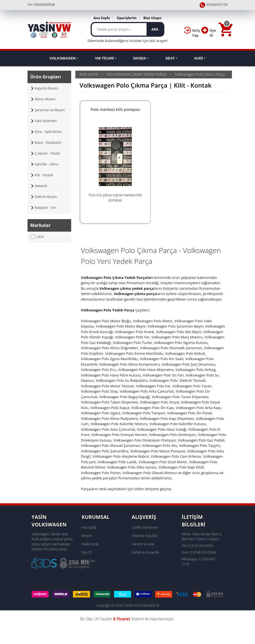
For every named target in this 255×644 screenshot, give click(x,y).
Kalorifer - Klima (47, 164)
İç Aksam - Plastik (48, 153)
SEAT (170, 58)
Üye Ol (87, 552)
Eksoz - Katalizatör (48, 143)
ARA (155, 29)
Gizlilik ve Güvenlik (145, 552)
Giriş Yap (88, 561)
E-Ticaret (122, 619)
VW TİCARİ (104, 58)
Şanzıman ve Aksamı (50, 110)
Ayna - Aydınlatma (48, 132)
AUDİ (199, 58)
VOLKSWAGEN (63, 58)
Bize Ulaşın (152, 18)
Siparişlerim (127, 18)
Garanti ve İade (143, 544)
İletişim (87, 536)
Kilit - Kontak (44, 175)
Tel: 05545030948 (41, 5)
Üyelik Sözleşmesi (145, 527)
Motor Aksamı (45, 99)
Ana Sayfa (102, 18)
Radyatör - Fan (46, 208)
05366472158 (214, 5)
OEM (37, 237)
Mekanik (41, 186)
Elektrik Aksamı (46, 197)
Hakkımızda (90, 544)
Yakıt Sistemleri (46, 121)
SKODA (140, 58)
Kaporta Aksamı (46, 88)
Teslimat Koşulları (145, 536)
